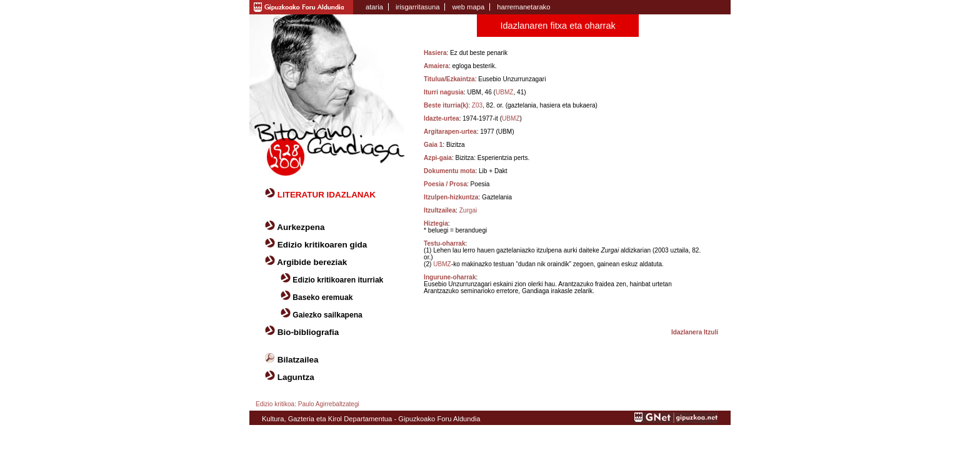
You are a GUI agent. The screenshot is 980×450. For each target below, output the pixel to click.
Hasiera (435, 53)
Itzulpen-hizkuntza (451, 197)
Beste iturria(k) (446, 105)
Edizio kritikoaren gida (322, 245)
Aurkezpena (301, 227)
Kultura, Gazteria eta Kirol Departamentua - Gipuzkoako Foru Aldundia (371, 419)
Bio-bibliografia (308, 332)
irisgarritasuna (417, 7)
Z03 (477, 105)
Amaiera (436, 66)
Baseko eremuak (322, 297)
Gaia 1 (433, 145)
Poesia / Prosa (445, 184)
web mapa (468, 7)
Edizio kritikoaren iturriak (338, 280)
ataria (374, 7)
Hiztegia (436, 223)
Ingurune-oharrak (450, 277)
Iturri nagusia (444, 92)
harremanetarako (523, 7)
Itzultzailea (440, 210)
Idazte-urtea (442, 118)
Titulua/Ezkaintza (449, 79)
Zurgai (468, 210)
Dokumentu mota (449, 171)
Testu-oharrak (444, 243)
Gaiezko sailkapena (327, 315)
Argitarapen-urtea (450, 132)
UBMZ (505, 92)
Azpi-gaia (438, 158)
